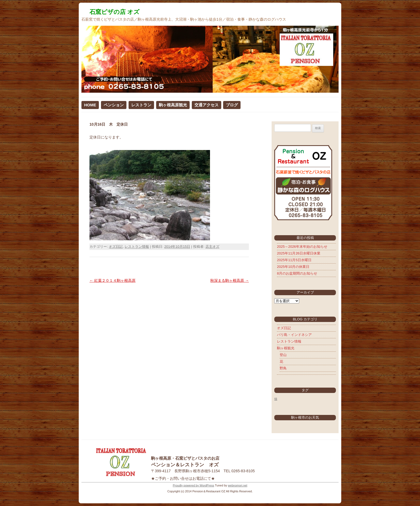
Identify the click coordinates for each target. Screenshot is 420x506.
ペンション (114, 105)
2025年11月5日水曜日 (294, 260)
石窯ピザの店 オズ (115, 12)
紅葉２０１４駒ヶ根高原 (112, 280)
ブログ (232, 105)
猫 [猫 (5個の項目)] (276, 399)
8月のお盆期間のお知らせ (297, 273)
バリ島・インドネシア (294, 335)
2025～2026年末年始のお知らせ (302, 247)
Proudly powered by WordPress (193, 485)
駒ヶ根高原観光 (173, 105)
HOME (90, 105)
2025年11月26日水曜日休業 (299, 253)
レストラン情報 (137, 247)
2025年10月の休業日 (293, 267)
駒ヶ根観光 (286, 348)
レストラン (141, 105)
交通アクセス (207, 105)
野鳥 (283, 368)
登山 (283, 355)
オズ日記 (116, 247)
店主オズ (212, 247)
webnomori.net (238, 485)
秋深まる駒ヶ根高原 (230, 280)
